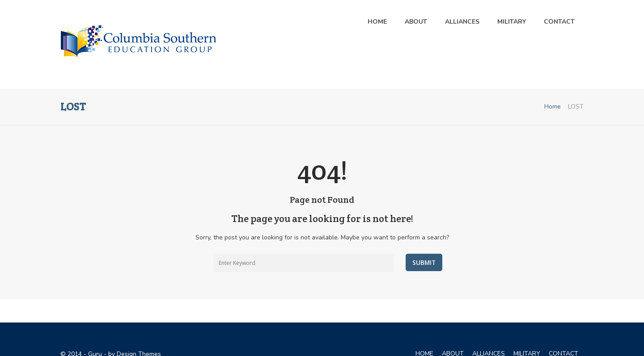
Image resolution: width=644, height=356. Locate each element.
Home (377, 22)
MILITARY (512, 22)
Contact (559, 22)
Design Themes (139, 341)
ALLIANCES (462, 22)
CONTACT (563, 340)
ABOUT (453, 340)
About (416, 22)
